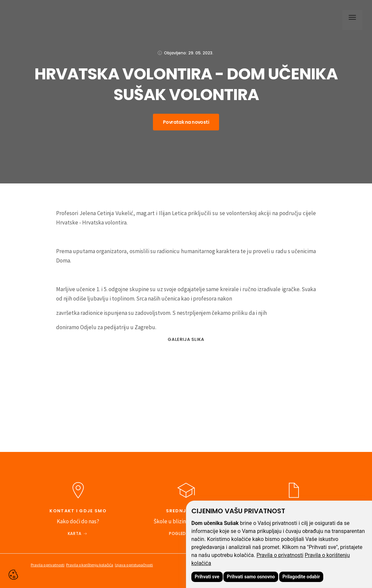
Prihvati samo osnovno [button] (251, 577)
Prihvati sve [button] (207, 577)
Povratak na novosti (186, 122)
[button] (351, 18)
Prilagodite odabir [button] (301, 577)
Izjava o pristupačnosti (134, 565)
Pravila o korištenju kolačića (90, 565)
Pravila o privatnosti (280, 555)
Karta (75, 533)
